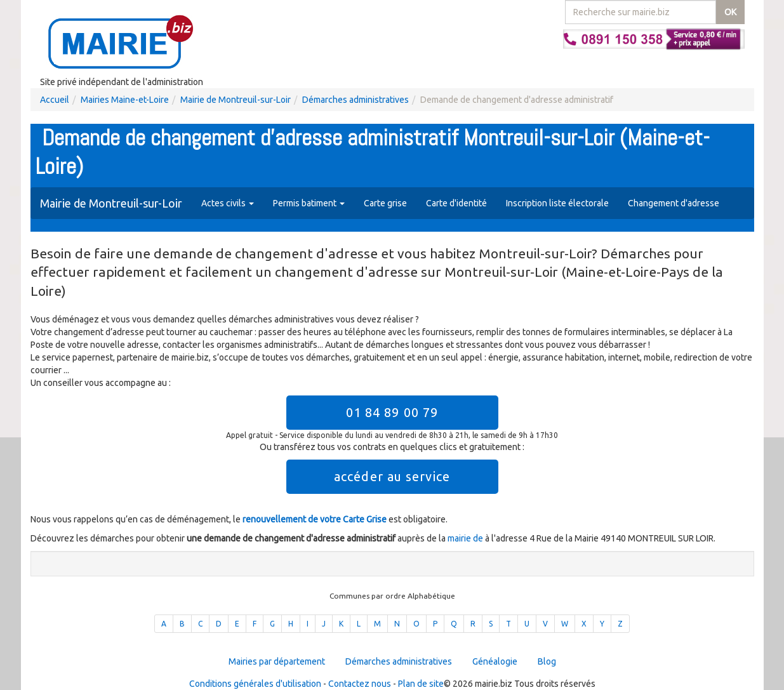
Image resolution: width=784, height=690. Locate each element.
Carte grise (385, 203)
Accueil (55, 100)
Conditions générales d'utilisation (255, 684)
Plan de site (421, 684)
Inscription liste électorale (557, 203)
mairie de (466, 538)
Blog (547, 661)
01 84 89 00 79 (392, 412)
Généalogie (495, 661)
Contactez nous (360, 684)
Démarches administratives (355, 100)
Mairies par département (277, 661)
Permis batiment (309, 203)
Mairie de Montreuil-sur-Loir (236, 100)
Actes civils (228, 203)
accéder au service (392, 476)
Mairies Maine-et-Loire (125, 100)
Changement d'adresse (674, 203)
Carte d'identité (456, 203)
